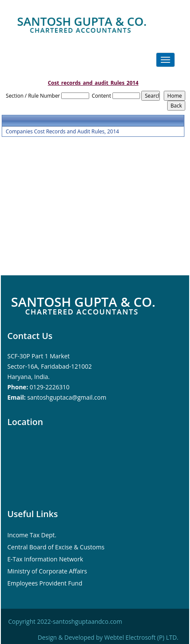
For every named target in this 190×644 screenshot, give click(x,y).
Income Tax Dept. (32, 535)
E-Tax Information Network (45, 559)
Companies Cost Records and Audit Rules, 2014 (62, 132)
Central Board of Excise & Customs (56, 547)
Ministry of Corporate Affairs (47, 571)
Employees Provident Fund (45, 583)
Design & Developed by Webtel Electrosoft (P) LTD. (108, 637)
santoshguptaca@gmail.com (67, 397)
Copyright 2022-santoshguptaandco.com (65, 621)
